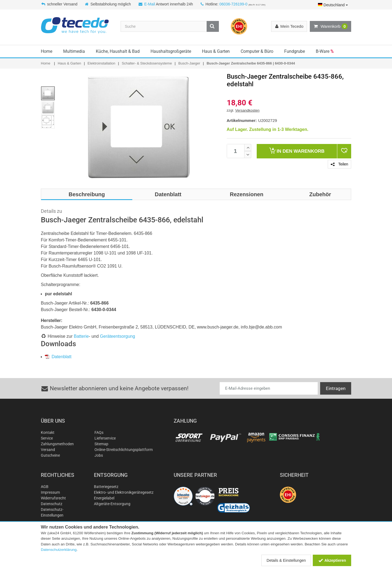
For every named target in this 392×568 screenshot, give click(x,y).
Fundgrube (295, 51)
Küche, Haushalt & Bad (118, 51)
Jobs (99, 455)
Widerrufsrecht (53, 498)
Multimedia (74, 51)
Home (47, 51)
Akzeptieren (332, 560)
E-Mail (150, 4)
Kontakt (48, 432)
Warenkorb (330, 26)
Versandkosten (247, 110)
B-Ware (325, 51)
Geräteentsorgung (117, 336)
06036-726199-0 (233, 4)
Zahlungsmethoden (57, 444)
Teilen (339, 164)
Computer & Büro (257, 51)
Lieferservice (105, 438)
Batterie (81, 336)
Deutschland (333, 5)
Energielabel (104, 498)
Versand (48, 450)
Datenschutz (52, 504)
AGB (45, 487)
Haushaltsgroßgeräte (171, 51)
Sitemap (101, 444)
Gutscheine (50, 455)
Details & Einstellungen (286, 560)
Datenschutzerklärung (59, 550)
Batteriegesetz (106, 487)
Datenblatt (58, 357)
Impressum (50, 492)
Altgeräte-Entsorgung (112, 504)
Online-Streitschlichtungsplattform (124, 450)
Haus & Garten (216, 51)
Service (47, 438)
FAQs (99, 432)
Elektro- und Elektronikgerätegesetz (124, 492)
